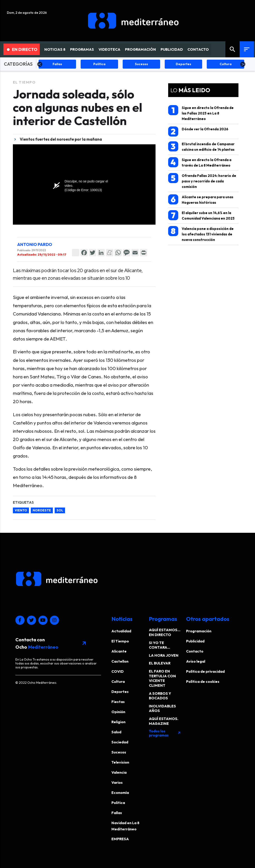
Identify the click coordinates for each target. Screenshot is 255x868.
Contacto (195, 651)
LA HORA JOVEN (164, 655)
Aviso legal (196, 661)
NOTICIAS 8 (55, 49)
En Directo (22, 49)
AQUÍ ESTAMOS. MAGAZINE (164, 721)
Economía (120, 793)
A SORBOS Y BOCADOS (160, 696)
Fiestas (118, 702)
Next (243, 64)
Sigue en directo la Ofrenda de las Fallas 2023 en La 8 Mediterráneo (201, 113)
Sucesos (119, 752)
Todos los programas (165, 733)
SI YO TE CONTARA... (159, 645)
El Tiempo (24, 82)
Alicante (119, 651)
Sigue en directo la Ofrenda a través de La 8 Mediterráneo (200, 162)
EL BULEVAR (160, 663)
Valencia (119, 772)
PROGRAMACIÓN (140, 49)
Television (120, 762)
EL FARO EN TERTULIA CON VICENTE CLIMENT (162, 678)
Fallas (117, 813)
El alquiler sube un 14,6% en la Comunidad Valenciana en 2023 (201, 215)
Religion (118, 722)
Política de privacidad (205, 671)
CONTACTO (198, 49)
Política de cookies (203, 681)
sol (60, 510)
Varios (117, 782)
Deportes (120, 692)
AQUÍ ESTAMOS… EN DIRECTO (165, 632)
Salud (116, 732)
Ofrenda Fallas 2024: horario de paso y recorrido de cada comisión (202, 181)
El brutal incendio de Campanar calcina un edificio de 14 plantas (201, 147)
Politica (118, 803)
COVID (118, 671)
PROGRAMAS (82, 49)
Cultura (118, 681)
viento (21, 510)
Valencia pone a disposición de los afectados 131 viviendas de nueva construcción (201, 234)
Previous (40, 64)
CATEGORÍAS (18, 64)
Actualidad (121, 631)
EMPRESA (120, 839)
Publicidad (195, 641)
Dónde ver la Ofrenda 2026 (198, 131)
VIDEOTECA (109, 49)
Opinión (118, 712)
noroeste (42, 510)
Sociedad (120, 742)
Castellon (120, 661)
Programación (199, 631)
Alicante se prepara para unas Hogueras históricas (201, 200)
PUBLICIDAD (172, 49)
